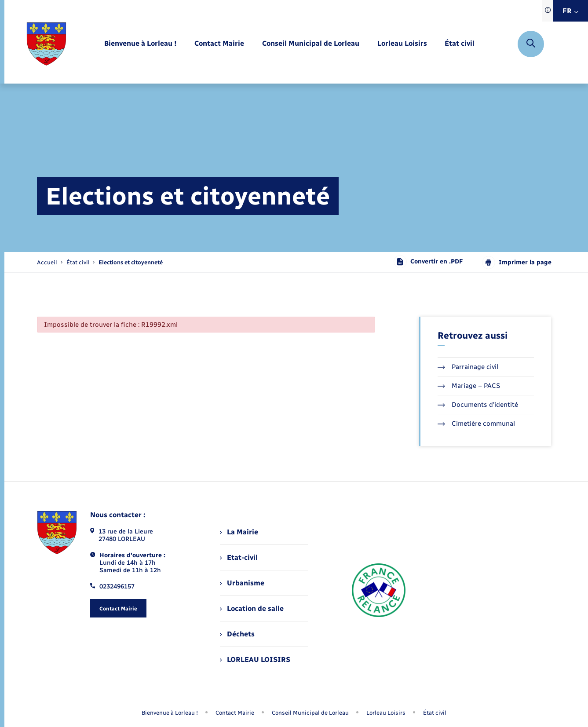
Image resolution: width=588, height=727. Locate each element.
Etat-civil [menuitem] (239, 557)
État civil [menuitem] (435, 713)
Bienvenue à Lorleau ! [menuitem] (170, 713)
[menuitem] (141, 44)
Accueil (47, 262)
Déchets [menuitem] (237, 634)
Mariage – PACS (469, 386)
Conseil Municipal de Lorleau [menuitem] (310, 713)
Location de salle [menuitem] (252, 608)
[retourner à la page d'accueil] (46, 44)
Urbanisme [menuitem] (242, 583)
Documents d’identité (478, 405)
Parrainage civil (468, 367)
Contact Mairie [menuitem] (235, 713)
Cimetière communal (476, 424)
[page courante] (131, 262)
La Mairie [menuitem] (239, 532)
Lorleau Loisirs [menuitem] (386, 713)
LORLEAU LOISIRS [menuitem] (255, 659)
